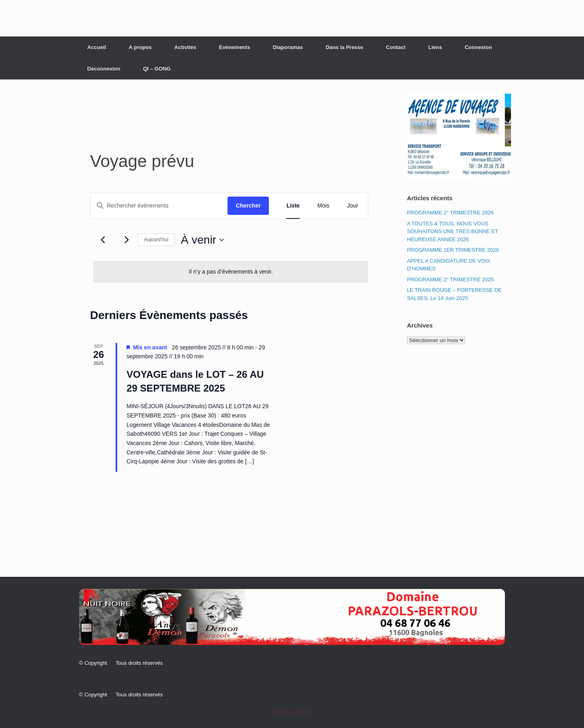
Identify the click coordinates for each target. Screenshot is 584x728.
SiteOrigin (303, 712)
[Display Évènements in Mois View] (324, 206)
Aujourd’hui (156, 240)
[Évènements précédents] (103, 240)
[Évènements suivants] (127, 240)
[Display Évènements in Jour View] (353, 206)
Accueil (97, 47)
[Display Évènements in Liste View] (293, 206)
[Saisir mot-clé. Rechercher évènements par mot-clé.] (159, 206)
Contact (396, 47)
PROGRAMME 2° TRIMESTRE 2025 (450, 279)
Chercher (248, 206)
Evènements (235, 47)
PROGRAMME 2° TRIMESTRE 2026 (450, 213)
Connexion (478, 47)
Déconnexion (104, 69)
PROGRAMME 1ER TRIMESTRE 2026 (453, 250)
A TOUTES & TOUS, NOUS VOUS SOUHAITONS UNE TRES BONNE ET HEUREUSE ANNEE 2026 (452, 231)
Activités (185, 47)
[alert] (231, 272)
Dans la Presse (345, 47)
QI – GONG (157, 69)
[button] (292, 617)
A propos (140, 47)
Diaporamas (288, 47)
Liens (435, 47)
